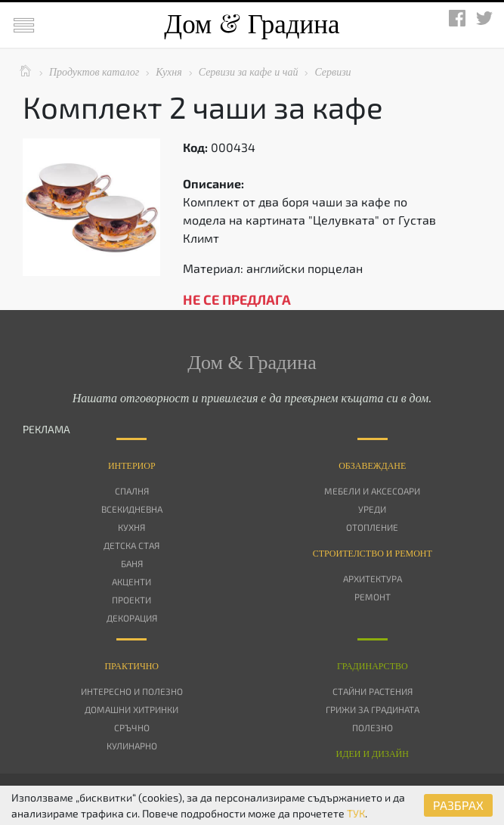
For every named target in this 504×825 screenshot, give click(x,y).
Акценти (131, 582)
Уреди (372, 509)
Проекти (131, 600)
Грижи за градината (373, 709)
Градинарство (373, 666)
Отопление (372, 527)
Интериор (132, 466)
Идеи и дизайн (373, 754)
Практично (131, 666)
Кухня (131, 527)
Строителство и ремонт (373, 554)
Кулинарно (132, 746)
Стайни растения (373, 691)
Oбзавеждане (372, 466)
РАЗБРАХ (458, 805)
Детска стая (131, 545)
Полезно (373, 727)
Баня (132, 563)
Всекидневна (132, 509)
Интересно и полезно (132, 691)
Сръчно (132, 727)
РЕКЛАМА (46, 429)
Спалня (132, 491)
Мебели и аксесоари (372, 491)
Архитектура (373, 578)
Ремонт (373, 597)
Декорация (132, 618)
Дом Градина (252, 25)
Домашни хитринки (131, 709)
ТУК (356, 813)
